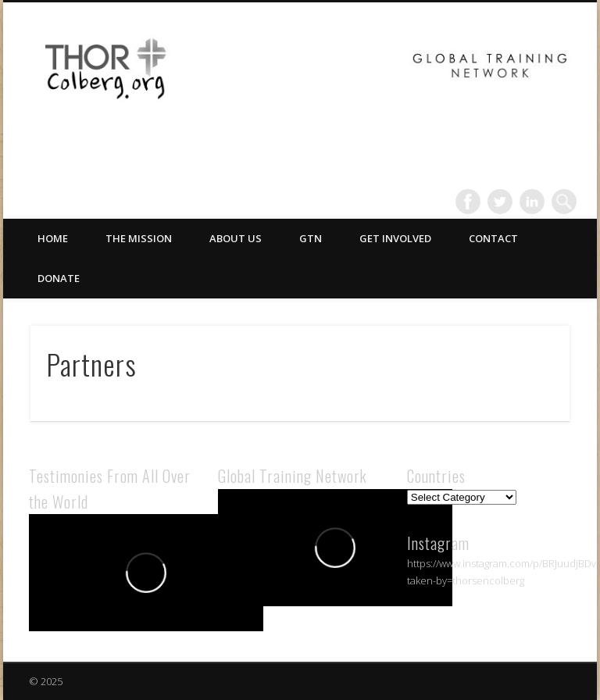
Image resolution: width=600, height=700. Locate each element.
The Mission (139, 238)
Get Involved (395, 238)
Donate (59, 278)
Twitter (500, 202)
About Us (236, 238)
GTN (311, 238)
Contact (493, 238)
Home (53, 238)
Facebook (468, 202)
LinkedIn (532, 202)
